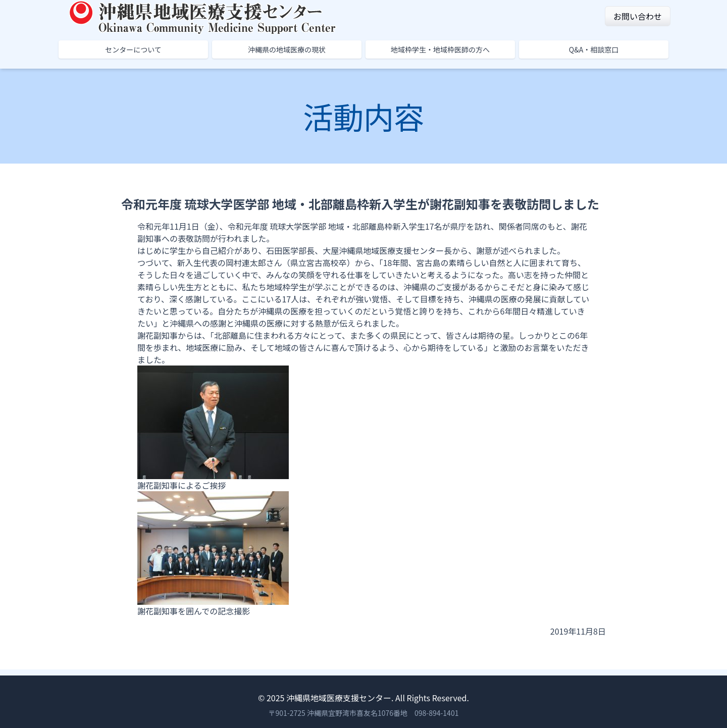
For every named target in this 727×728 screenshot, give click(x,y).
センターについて (133, 49)
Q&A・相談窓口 (594, 49)
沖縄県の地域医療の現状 (287, 49)
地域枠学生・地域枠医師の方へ (440, 49)
